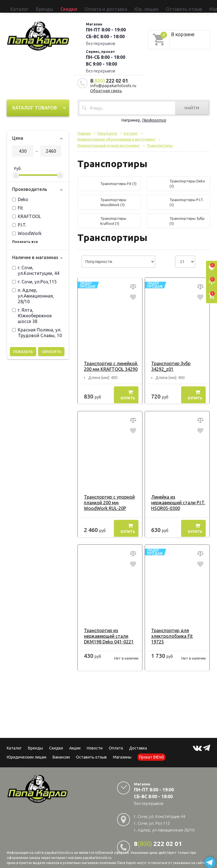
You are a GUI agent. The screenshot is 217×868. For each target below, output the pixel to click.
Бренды (29, 6)
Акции (75, 742)
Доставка (138, 742)
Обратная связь (106, 85)
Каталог (14, 6)
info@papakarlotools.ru (113, 80)
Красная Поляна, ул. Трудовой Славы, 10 (37, 327)
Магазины (122, 751)
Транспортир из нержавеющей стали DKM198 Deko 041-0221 (106, 630)
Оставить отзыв (117, 6)
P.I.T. (19, 219)
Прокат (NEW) (162, 6)
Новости (95, 742)
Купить (128, 389)
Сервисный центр (189, 6)
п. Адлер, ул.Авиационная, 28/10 (33, 290)
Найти (192, 102)
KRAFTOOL (27, 210)
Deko (20, 193)
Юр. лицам (93, 6)
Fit (18, 202)
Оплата (116, 742)
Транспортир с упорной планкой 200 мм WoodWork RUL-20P (107, 497)
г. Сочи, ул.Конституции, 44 (36, 264)
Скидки (56, 742)
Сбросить (51, 346)
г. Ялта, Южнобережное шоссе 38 (32, 310)
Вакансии (61, 751)
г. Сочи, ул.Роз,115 (34, 276)
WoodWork (27, 227)
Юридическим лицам (27, 751)
